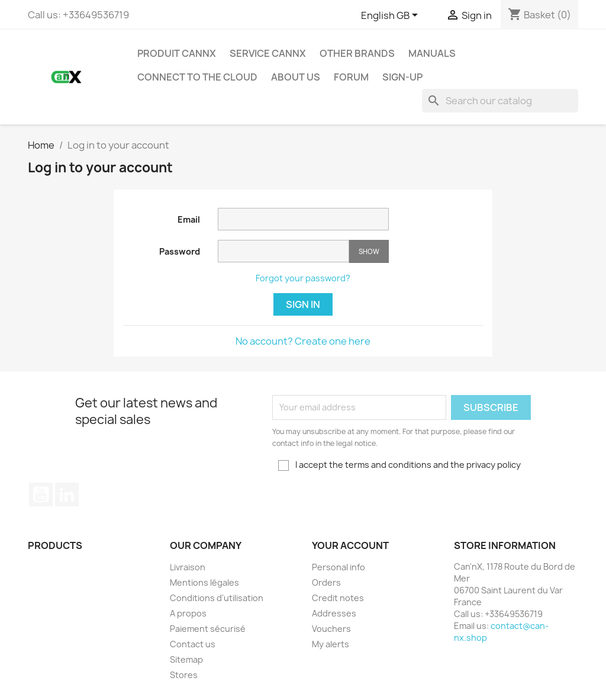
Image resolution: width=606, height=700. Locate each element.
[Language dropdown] (391, 16)
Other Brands (357, 53)
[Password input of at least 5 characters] (283, 251)
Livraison (188, 567)
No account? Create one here (303, 341)
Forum (351, 77)
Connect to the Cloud (197, 77)
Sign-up (402, 77)
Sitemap (186, 659)
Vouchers (331, 629)
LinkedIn (67, 495)
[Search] (500, 101)
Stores (184, 675)
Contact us (193, 644)
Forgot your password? (303, 278)
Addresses (334, 613)
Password (180, 251)
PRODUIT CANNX (177, 53)
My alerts (331, 644)
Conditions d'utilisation (217, 598)
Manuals (432, 53)
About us (296, 77)
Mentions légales (204, 582)
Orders (326, 582)
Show (369, 251)
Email (189, 219)
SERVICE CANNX (268, 53)
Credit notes (338, 598)
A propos (188, 613)
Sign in (303, 304)
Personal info (339, 567)
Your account (350, 545)
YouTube (41, 495)
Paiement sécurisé (208, 629)
